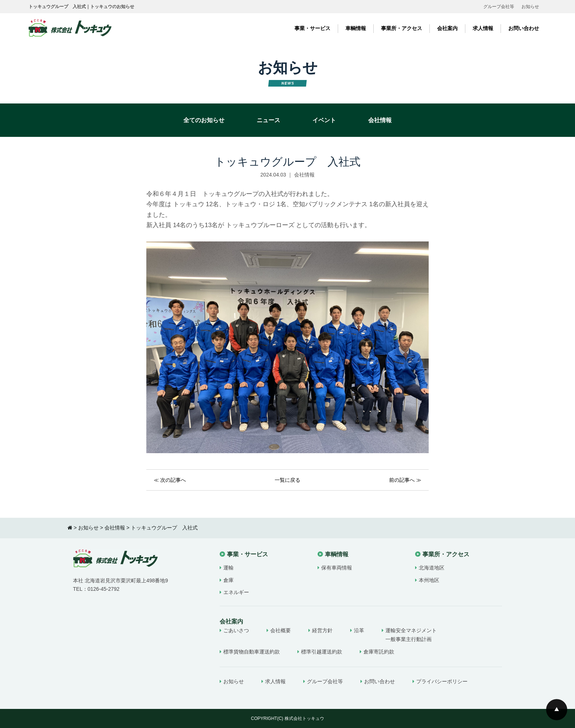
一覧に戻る (287, 480)
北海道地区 (432, 568)
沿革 (359, 630)
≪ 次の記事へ (170, 480)
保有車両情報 (337, 568)
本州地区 (429, 580)
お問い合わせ (524, 28)
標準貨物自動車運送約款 (252, 652)
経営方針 (322, 630)
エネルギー (236, 592)
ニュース (268, 120)
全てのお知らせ (204, 120)
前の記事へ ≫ (405, 480)
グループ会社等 (499, 7)
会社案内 (447, 28)
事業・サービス (312, 28)
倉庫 (228, 580)
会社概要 (281, 630)
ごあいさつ (236, 630)
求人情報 (483, 28)
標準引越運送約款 (322, 652)
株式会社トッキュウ (304, 718)
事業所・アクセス (402, 28)
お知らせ (530, 7)
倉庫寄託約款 (379, 652)
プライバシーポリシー (442, 681)
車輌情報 (356, 28)
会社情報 (380, 120)
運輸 (228, 568)
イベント (324, 120)
